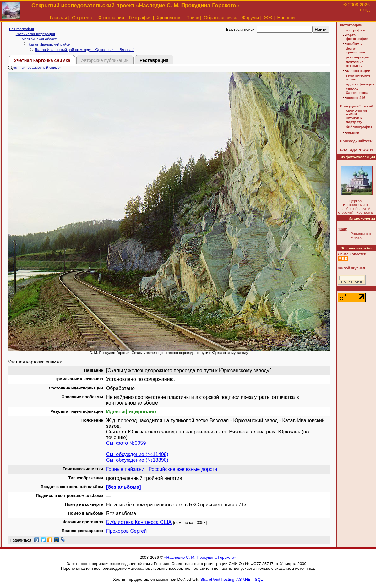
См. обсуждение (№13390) (137, 460)
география (355, 30)
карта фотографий (357, 37)
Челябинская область (41, 39)
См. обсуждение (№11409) (137, 454)
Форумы (250, 18)
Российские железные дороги (183, 469)
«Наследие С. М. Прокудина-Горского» (200, 557)
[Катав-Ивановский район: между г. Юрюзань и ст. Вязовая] (85, 50)
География (140, 18)
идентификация (360, 84)
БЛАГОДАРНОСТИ (356, 150)
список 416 (356, 98)
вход (365, 10)
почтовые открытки (355, 64)
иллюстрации (358, 71)
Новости (286, 18)
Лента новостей (352, 254)
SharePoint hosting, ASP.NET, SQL (232, 579)
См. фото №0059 (126, 443)
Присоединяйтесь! (357, 141)
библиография (359, 127)
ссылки (353, 133)
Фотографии (111, 18)
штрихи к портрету (354, 120)
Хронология (169, 18)
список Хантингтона (357, 91)
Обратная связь (221, 18)
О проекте (83, 18)
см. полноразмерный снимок (35, 68)
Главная (59, 18)
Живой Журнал (351, 268)
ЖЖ (268, 18)
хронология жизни (356, 112)
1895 (342, 230)
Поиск (193, 18)
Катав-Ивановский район (49, 44)
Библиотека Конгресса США (139, 522)
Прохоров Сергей (126, 531)
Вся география (22, 29)
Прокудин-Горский (357, 106)
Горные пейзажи (125, 469)
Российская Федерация (35, 34)
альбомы (354, 44)
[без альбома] (124, 487)
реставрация (357, 57)
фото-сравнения (355, 50)
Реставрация (154, 60)
